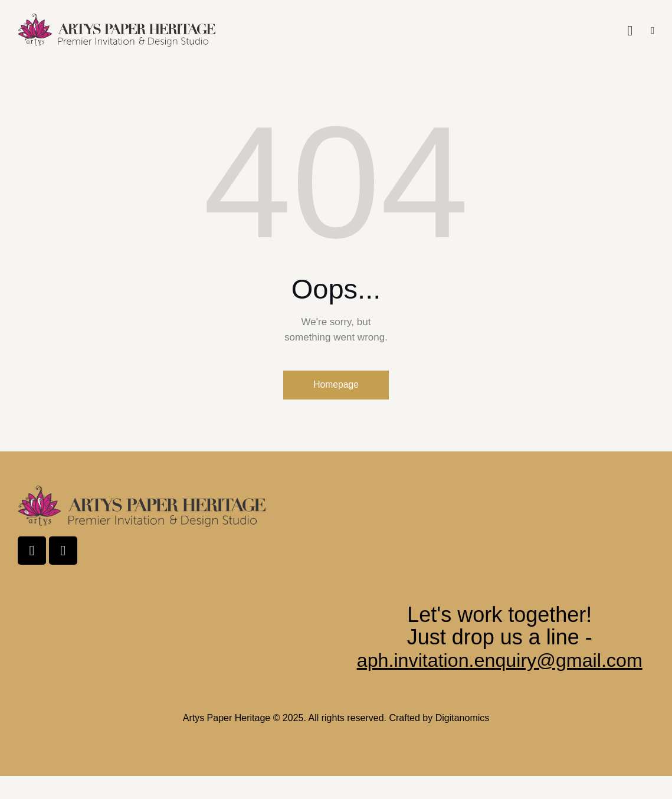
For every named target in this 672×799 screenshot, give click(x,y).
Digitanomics (463, 741)
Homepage (336, 385)
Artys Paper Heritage (227, 741)
